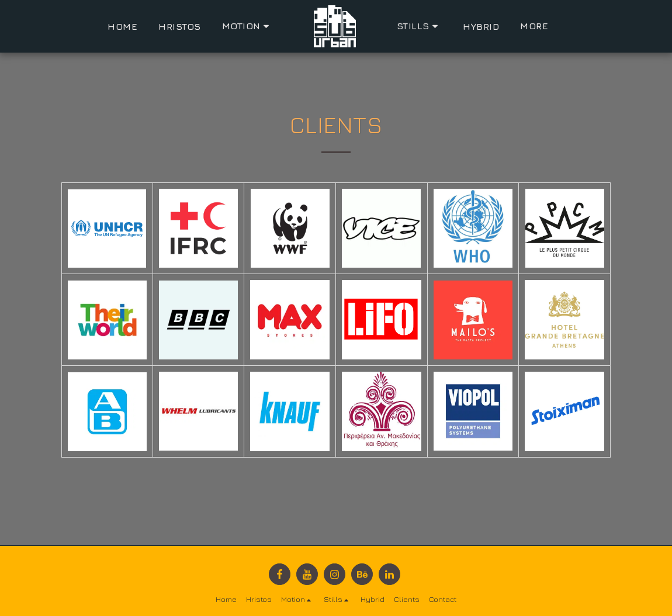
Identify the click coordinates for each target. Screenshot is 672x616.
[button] (248, 26)
